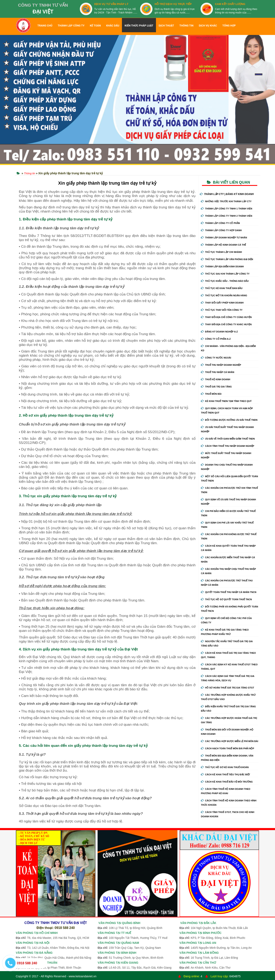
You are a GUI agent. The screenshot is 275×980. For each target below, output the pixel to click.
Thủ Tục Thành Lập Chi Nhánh (221, 252)
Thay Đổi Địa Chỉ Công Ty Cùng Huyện (226, 317)
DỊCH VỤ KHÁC (208, 26)
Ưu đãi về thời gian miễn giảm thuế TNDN (228, 439)
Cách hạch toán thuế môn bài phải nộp (228, 748)
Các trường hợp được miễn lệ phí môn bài (230, 741)
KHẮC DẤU (113, 26)
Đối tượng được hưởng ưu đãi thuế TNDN (229, 420)
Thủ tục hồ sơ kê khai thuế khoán (225, 767)
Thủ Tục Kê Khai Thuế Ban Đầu (222, 288)
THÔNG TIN (186, 26)
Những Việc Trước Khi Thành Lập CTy (226, 201)
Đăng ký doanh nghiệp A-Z (219, 332)
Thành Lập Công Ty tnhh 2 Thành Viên (227, 216)
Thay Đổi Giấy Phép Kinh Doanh (222, 303)
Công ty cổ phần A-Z (216, 339)
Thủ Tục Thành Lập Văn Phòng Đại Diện (227, 259)
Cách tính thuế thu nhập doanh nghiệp (228, 446)
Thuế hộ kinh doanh (216, 379)
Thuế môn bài (211, 394)
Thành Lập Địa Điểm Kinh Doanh (222, 267)
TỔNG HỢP (229, 26)
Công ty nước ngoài (216, 358)
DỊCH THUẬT (166, 26)
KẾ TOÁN (95, 26)
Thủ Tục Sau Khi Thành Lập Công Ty (225, 274)
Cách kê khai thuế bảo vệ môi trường (227, 782)
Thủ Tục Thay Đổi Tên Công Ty (222, 310)
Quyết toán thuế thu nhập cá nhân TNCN (229, 592)
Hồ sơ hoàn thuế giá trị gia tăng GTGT (228, 688)
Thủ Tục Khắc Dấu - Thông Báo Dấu (225, 281)
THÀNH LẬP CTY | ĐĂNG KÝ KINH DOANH (227, 194)
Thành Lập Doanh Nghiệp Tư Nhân (224, 238)
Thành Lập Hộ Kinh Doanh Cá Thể (223, 245)
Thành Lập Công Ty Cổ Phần (220, 223)
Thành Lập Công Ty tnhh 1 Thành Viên (227, 209)
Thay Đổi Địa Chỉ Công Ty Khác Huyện (226, 324)
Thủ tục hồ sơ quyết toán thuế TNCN (226, 599)
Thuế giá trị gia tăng (216, 387)
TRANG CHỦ (45, 26)
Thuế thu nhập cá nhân (218, 372)
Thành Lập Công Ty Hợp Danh (221, 230)
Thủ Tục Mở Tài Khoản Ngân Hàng (224, 295)
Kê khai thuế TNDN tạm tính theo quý (226, 401)
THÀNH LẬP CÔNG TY (71, 26)
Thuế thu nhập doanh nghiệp (221, 365)
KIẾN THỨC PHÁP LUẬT (139, 26)
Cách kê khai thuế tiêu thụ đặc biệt (225, 774)
